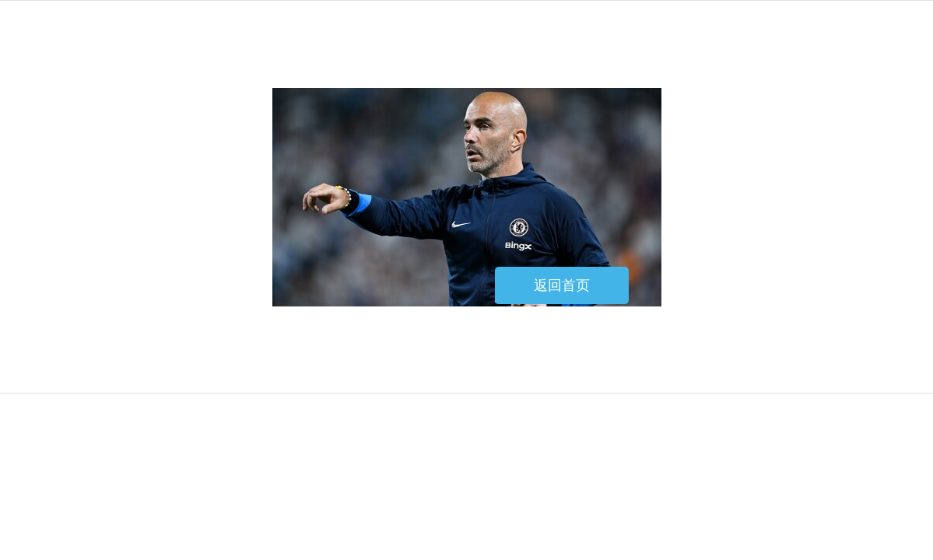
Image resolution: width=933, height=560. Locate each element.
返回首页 (562, 285)
